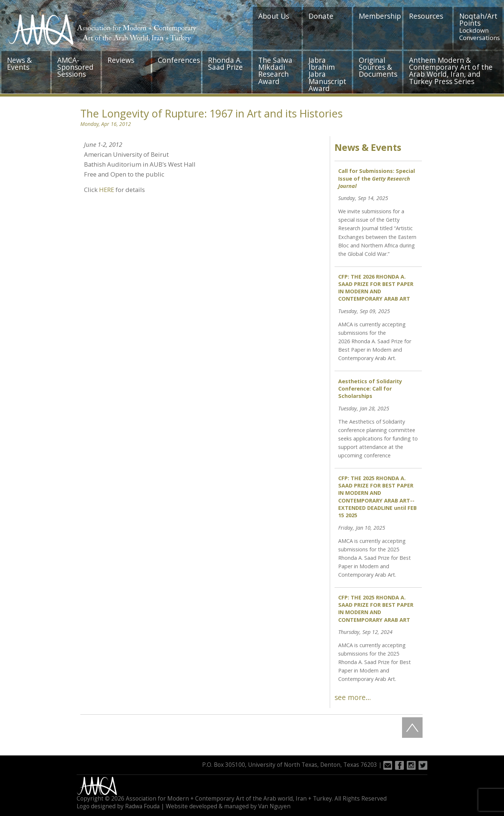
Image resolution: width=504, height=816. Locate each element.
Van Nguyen (274, 806)
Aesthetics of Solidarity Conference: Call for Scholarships (370, 389)
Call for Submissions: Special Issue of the (377, 178)
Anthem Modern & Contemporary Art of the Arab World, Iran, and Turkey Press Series (451, 71)
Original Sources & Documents (378, 67)
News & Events (19, 64)
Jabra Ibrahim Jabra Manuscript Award (327, 74)
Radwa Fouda (142, 806)
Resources (426, 16)
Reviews (121, 60)
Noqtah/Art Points (480, 26)
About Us (274, 16)
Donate (321, 16)
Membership (380, 16)
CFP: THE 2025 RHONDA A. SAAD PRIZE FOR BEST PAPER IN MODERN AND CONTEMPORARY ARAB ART (376, 608)
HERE (107, 190)
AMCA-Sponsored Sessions (75, 67)
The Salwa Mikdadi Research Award (275, 71)
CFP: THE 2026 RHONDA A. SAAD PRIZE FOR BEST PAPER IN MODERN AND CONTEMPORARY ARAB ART (376, 288)
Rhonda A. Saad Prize (225, 64)
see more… (353, 697)
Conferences (179, 60)
